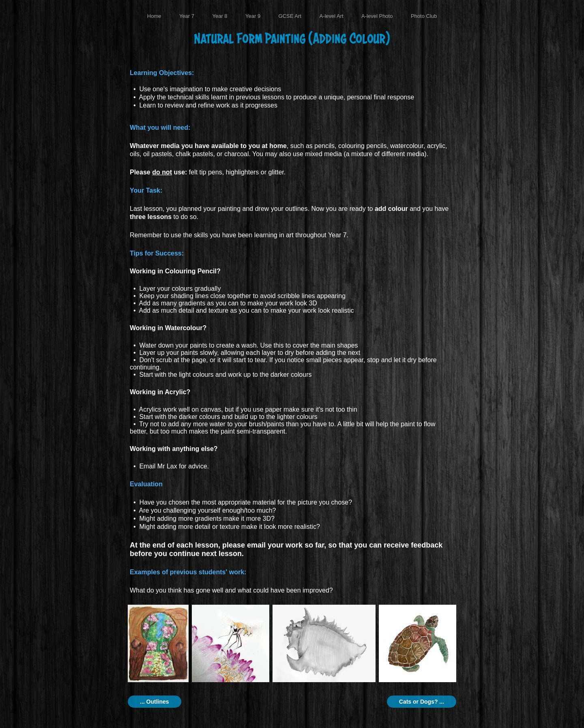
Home (154, 16)
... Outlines (155, 702)
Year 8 (220, 16)
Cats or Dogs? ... (422, 702)
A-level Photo (377, 16)
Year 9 (253, 16)
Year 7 (187, 16)
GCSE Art (290, 16)
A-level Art (331, 16)
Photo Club (424, 16)
